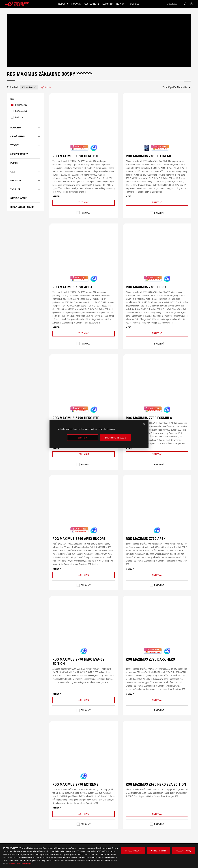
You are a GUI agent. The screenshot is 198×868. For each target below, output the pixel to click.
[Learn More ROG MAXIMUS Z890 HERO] (157, 334)
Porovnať (86, 213)
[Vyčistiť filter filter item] (46, 87)
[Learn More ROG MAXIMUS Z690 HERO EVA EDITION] (157, 814)
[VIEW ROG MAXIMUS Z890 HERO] (157, 253)
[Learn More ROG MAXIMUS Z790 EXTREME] (84, 814)
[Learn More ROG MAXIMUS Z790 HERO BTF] (84, 454)
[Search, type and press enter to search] (185, 4)
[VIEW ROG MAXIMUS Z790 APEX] (157, 505)
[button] (62, 4)
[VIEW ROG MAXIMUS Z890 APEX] (84, 253)
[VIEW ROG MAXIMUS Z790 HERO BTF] (84, 384)
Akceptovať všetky (183, 851)
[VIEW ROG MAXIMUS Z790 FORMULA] (157, 384)
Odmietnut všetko (159, 851)
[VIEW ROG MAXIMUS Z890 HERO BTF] (84, 123)
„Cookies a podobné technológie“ (20, 863)
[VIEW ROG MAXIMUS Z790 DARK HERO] (157, 626)
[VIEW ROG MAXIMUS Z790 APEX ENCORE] (84, 505)
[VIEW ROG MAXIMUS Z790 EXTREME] (84, 751)
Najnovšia (182, 87)
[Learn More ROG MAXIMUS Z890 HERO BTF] (84, 203)
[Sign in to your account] (192, 4)
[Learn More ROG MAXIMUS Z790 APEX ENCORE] (84, 575)
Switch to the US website (115, 438)
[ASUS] (172, 4)
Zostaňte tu (83, 438)
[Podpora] (134, 4)
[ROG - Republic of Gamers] (17, 4)
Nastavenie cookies (133, 851)
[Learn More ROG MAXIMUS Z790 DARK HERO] (157, 700)
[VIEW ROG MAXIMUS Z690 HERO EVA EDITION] (157, 751)
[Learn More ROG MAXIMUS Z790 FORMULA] (157, 454)
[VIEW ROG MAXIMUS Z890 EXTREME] (157, 123)
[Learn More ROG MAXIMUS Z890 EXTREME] (157, 203)
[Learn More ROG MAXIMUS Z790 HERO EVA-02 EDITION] (84, 700)
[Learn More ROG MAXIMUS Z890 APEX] (84, 334)
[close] (144, 424)
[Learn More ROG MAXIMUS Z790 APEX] (157, 575)
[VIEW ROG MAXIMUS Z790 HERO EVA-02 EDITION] (84, 626)
